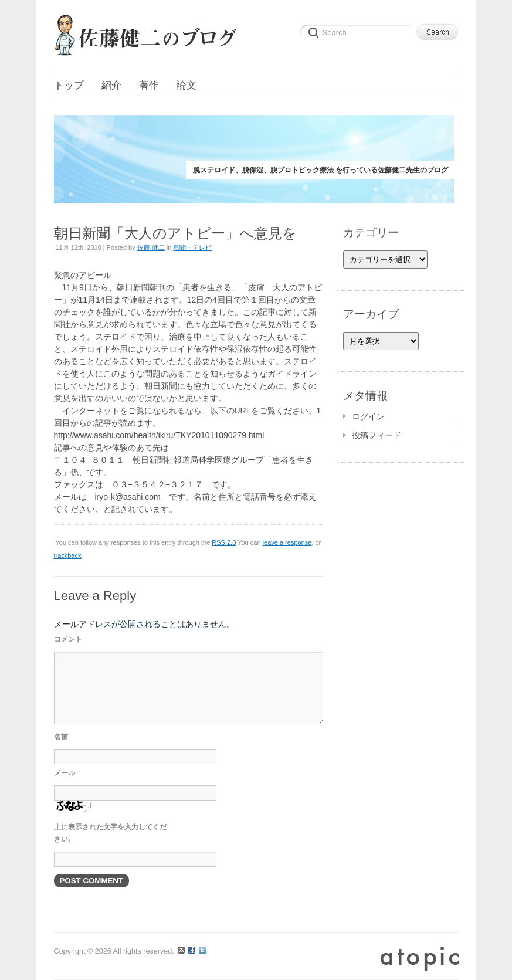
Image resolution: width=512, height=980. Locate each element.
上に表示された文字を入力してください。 (110, 833)
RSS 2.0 (224, 542)
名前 (61, 737)
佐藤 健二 (151, 247)
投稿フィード (377, 435)
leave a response (287, 542)
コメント (68, 639)
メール (65, 773)
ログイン (368, 416)
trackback (68, 555)
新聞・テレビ (192, 247)
